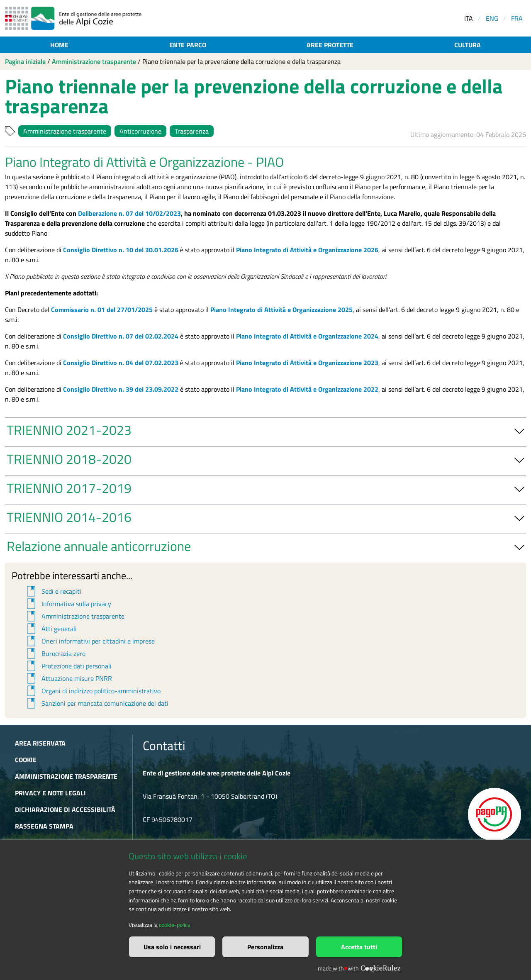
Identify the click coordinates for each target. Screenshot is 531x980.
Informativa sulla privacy (68, 604)
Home (59, 45)
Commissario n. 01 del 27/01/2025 (102, 310)
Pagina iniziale (25, 61)
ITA (469, 18)
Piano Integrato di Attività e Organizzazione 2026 (307, 250)
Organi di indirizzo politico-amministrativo (92, 691)
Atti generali (50, 629)
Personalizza (265, 947)
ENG (492, 18)
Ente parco (188, 45)
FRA (517, 18)
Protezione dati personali (68, 666)
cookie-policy (175, 925)
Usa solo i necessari (172, 947)
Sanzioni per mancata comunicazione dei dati (96, 703)
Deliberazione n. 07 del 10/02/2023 (129, 213)
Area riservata (40, 743)
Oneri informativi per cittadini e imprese (89, 641)
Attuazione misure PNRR (68, 678)
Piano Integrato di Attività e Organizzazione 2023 (307, 363)
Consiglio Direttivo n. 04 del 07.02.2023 (121, 363)
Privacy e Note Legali (50, 793)
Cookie (26, 760)
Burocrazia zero (55, 653)
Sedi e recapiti (53, 591)
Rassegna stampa (44, 826)
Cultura (468, 45)
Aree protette (330, 45)
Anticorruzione (140, 131)
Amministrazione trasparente (94, 61)
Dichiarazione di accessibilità (65, 809)
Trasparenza (192, 131)
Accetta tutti (359, 947)
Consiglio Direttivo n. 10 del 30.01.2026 (121, 250)
